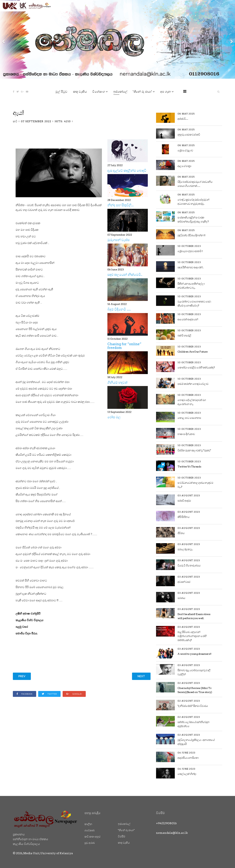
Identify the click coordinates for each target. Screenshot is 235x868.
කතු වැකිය (80, 92)
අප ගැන (166, 92)
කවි (15, 121)
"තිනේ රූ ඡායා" (142, 92)
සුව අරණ (90, 843)
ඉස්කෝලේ (120, 92)
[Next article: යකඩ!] (141, 676)
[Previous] (4, 39)
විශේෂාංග (99, 92)
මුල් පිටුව (61, 92)
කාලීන (88, 824)
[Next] (231, 39)
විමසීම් (122, 836)
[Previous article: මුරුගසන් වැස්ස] (22, 676)
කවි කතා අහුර (92, 837)
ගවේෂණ (90, 830)
